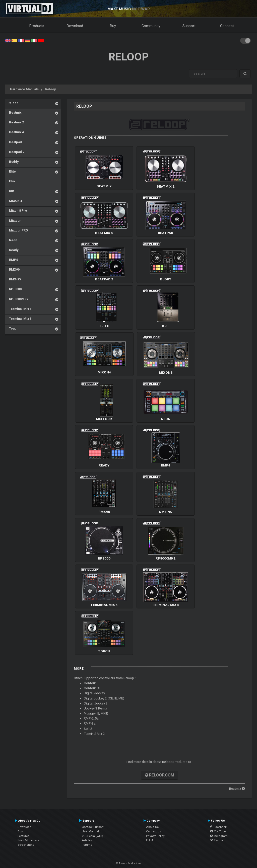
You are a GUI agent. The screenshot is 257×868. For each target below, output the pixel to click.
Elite (12, 171)
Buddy (13, 162)
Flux (11, 181)
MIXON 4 (15, 201)
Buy (113, 26)
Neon (12, 240)
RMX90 (14, 269)
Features (23, 836)
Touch (13, 328)
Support (189, 26)
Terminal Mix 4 (19, 309)
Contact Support (93, 827)
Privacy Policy (155, 836)
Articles (87, 840)
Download (75, 26)
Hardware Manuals (24, 89)
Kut (11, 191)
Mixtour (14, 221)
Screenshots (26, 845)
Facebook (218, 827)
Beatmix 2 (16, 122)
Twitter (217, 840)
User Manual (90, 831)
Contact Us (154, 831)
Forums (87, 845)
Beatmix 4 (16, 132)
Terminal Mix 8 (19, 319)
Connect (227, 26)
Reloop (51, 89)
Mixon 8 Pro (17, 211)
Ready (13, 250)
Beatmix (14, 112)
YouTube (218, 831)
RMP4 (13, 260)
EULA (150, 840)
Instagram (219, 836)
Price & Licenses (28, 840)
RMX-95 (14, 279)
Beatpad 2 (16, 152)
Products (37, 26)
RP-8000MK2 (18, 299)
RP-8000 (15, 289)
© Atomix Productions (129, 863)
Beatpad (15, 142)
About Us (152, 827)
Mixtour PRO (18, 230)
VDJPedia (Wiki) (92, 836)
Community (151, 26)
